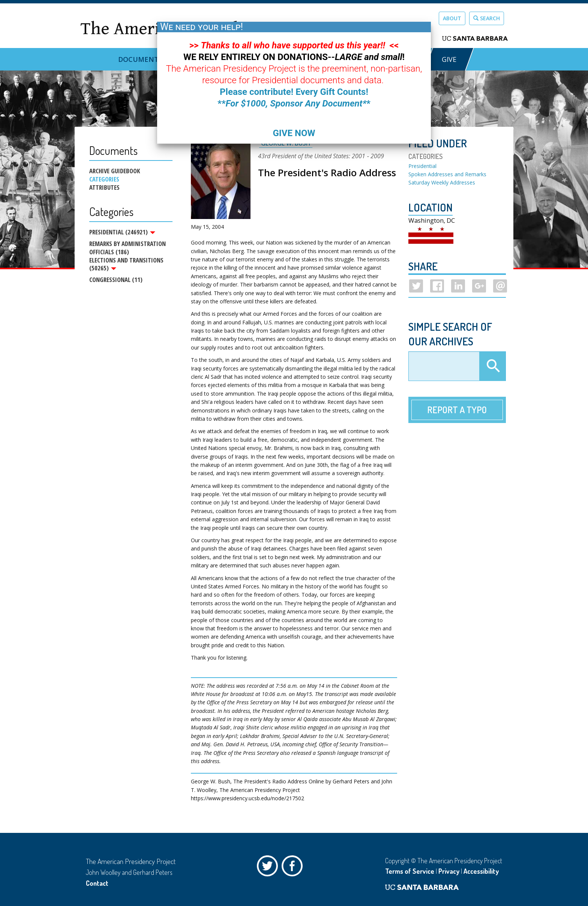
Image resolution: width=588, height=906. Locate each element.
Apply (492, 366)
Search (487, 18)
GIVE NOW (294, 133)
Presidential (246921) (122, 232)
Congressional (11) (116, 281)
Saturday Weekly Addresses (442, 182)
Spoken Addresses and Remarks (447, 174)
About (452, 18)
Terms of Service (410, 871)
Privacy (449, 871)
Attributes (104, 187)
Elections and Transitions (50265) (126, 265)
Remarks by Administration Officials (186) (127, 248)
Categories (104, 179)
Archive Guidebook (115, 171)
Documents (140, 59)
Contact (97, 883)
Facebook (294, 868)
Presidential (422, 166)
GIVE (449, 59)
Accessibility (481, 871)
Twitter (269, 868)
